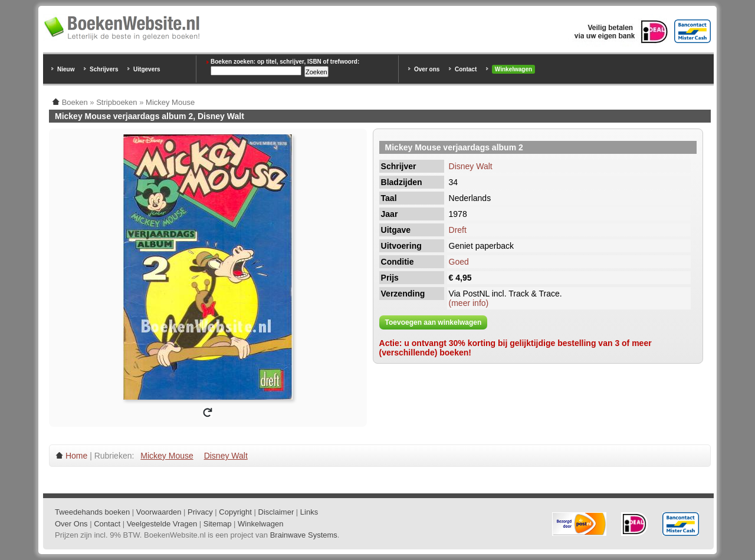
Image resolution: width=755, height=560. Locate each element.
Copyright (235, 512)
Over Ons (71, 524)
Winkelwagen (513, 69)
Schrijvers (104, 69)
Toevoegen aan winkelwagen (434, 322)
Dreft (458, 230)
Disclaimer (276, 512)
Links (309, 512)
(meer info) (469, 303)
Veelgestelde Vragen (162, 524)
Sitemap (218, 524)
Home (76, 456)
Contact (466, 69)
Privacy (200, 512)
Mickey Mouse (167, 456)
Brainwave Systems (304, 535)
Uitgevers (147, 69)
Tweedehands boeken (92, 512)
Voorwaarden (159, 512)
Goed (459, 262)
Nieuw (66, 69)
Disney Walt (471, 166)
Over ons (427, 69)
